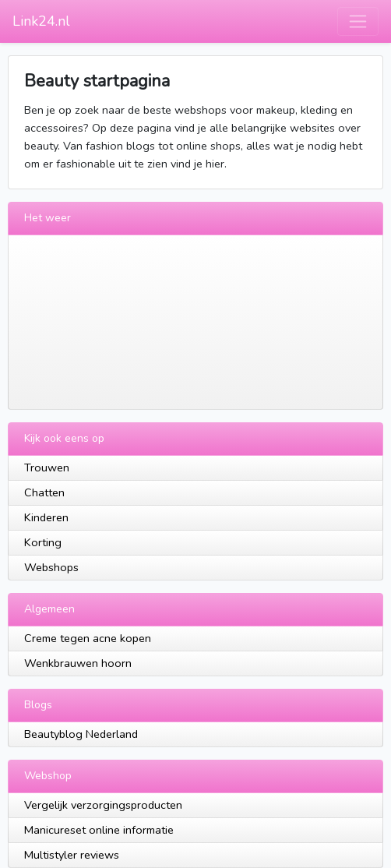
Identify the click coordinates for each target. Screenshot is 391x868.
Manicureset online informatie (99, 830)
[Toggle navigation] (358, 21)
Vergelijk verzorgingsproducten (103, 805)
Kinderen (46, 517)
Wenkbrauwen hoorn (78, 663)
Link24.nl (41, 21)
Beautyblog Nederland (81, 734)
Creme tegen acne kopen (88, 638)
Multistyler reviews (72, 855)
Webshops (51, 567)
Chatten (44, 492)
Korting (43, 542)
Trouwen (47, 468)
